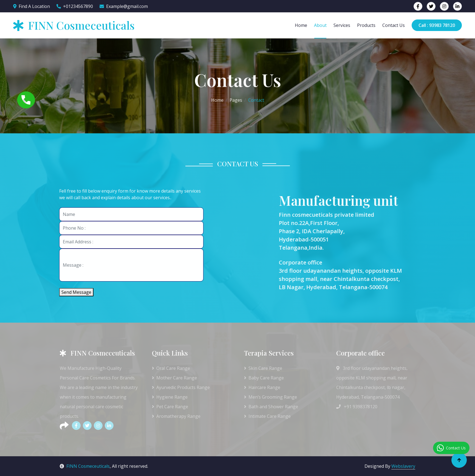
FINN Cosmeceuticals (85, 466)
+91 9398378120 (357, 407)
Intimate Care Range (267, 416)
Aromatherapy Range (176, 416)
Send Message (73, 292)
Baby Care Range (264, 378)
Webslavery (403, 466)
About (320, 25)
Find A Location (32, 6)
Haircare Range (262, 387)
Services (342, 25)
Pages (236, 100)
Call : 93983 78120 (437, 25)
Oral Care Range (171, 368)
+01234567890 (75, 6)
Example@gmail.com (124, 6)
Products (366, 25)
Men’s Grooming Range (271, 397)
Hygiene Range (170, 397)
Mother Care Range (174, 378)
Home (301, 25)
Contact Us (394, 25)
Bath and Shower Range (271, 407)
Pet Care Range (170, 407)
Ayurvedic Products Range (181, 387)
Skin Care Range (263, 368)
